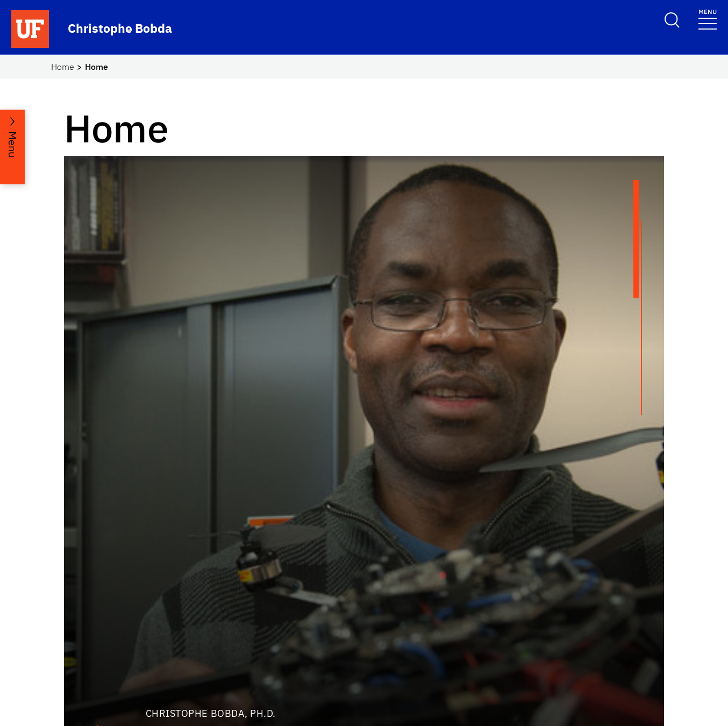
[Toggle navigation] (708, 19)
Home (63, 67)
